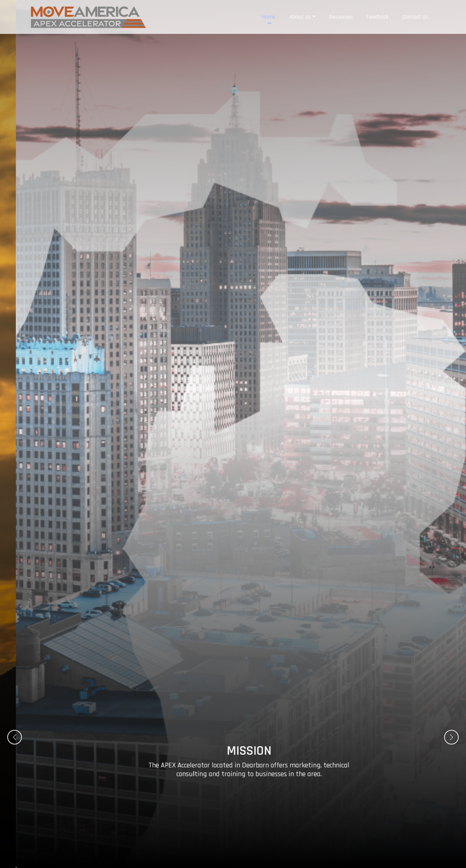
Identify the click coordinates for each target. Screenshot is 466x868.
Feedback (378, 14)
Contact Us (415, 14)
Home (269, 14)
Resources (341, 14)
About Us (300, 14)
